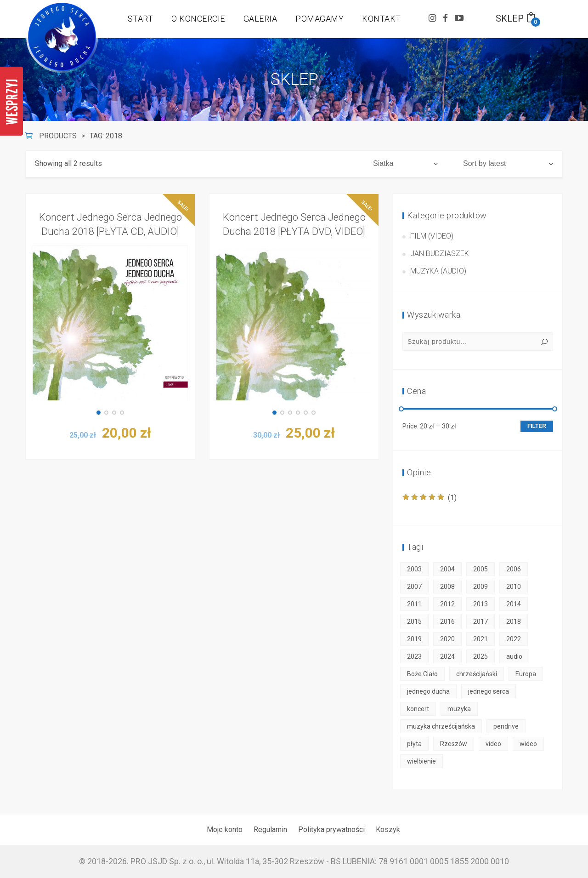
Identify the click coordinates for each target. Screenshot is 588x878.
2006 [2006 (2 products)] (514, 569)
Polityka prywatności (331, 830)
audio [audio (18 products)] (514, 656)
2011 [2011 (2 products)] (414, 604)
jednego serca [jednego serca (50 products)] (489, 691)
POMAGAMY (319, 19)
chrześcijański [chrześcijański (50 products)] (477, 674)
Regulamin (270, 830)
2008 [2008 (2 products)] (447, 587)
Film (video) (432, 236)
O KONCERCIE (198, 19)
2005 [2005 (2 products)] (481, 569)
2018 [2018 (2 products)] (514, 621)
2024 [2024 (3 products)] (447, 656)
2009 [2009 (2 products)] (481, 587)
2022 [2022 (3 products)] (514, 639)
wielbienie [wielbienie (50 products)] (421, 761)
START (141, 19)
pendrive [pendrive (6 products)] (506, 726)
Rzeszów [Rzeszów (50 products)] (454, 744)
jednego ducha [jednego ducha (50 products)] (428, 691)
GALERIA (260, 19)
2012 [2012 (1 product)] (447, 604)
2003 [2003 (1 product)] (414, 569)
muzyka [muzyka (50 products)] (459, 709)
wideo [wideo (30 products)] (528, 744)
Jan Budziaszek (440, 254)
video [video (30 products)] (493, 744)
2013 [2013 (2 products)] (481, 604)
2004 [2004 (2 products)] (447, 569)
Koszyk (388, 830)
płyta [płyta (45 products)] (414, 744)
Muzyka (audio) (438, 271)
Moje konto (225, 830)
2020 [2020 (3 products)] (447, 639)
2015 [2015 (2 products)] (414, 621)
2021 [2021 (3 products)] (481, 639)
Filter (537, 426)
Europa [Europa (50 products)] (526, 674)
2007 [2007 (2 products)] (414, 587)
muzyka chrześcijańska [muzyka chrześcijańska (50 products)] (441, 726)
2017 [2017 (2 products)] (481, 621)
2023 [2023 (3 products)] (414, 656)
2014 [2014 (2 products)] (514, 604)
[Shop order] (508, 164)
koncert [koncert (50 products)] (418, 709)
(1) (430, 498)
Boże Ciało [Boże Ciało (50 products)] (422, 674)
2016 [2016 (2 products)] (447, 621)
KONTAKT (382, 19)
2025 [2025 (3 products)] (481, 656)
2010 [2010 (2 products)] (514, 587)
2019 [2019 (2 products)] (414, 639)
